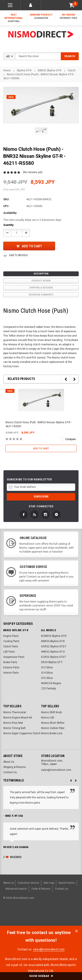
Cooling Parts (11, 641)
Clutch (72, 70)
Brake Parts (10, 662)
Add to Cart (29, 246)
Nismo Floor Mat (13, 723)
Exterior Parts (11, 667)
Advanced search (16, 889)
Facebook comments (41, 295)
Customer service (28, 883)
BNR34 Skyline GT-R (53, 641)
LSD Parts (9, 652)
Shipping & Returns (41, 288)
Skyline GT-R (24, 70)
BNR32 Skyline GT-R (50, 70)
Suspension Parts (14, 657)
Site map (49, 883)
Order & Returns (41, 889)
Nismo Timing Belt (14, 728)
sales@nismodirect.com (49, 949)
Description (41, 274)
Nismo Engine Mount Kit (18, 718)
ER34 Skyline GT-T (52, 662)
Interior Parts (11, 673)
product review (41, 281)
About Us (9, 762)
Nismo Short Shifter (53, 723)
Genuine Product (41, 17)
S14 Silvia (47, 673)
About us (9, 883)
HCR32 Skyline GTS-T (54, 646)
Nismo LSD (48, 718)
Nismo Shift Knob (51, 712)
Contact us (62, 889)
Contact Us (10, 772)
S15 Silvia (47, 678)
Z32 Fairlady (49, 688)
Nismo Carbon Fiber (53, 728)
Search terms (67, 883)
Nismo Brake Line (52, 733)
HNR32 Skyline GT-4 (53, 652)
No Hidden (68, 17)
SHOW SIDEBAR (41, 976)
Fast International (14, 18)
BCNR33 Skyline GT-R (54, 636)
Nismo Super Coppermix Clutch (22, 733)
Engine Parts (11, 636)
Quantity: (9, 225)
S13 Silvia (47, 667)
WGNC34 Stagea (51, 683)
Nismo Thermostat (15, 712)
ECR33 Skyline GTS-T (54, 657)
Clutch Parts (11, 646)
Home (7, 70)
